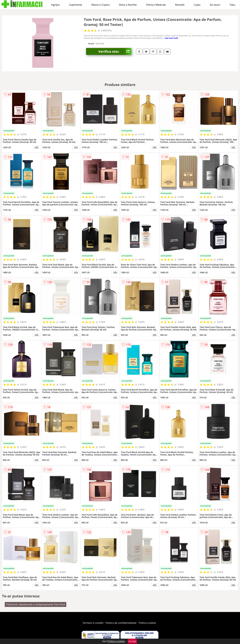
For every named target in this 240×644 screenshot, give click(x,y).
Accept (132, 641)
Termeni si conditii (93, 623)
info (37, 147)
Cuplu (197, 5)
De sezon (215, 5)
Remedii (180, 5)
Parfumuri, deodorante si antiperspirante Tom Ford (36, 604)
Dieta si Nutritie (128, 5)
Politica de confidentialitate (121, 623)
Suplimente (76, 5)
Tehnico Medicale (156, 5)
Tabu (232, 5)
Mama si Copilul (100, 5)
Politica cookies (147, 623)
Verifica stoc (115, 51)
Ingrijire (55, 5)
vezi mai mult (171, 38)
